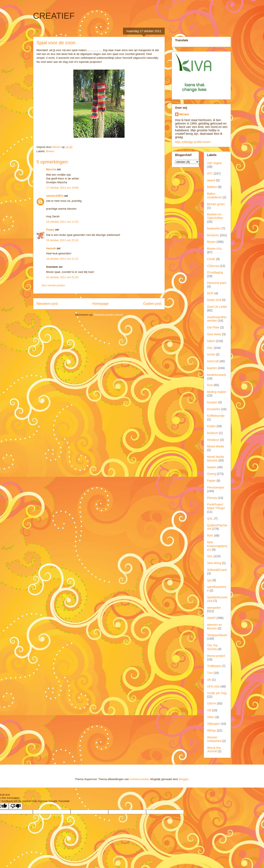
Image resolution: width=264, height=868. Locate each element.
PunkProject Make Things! (216, 506)
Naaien (212, 467)
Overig (211, 474)
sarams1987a (55, 196)
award (211, 180)
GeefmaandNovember (217, 319)
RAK (210, 536)
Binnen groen (216, 204)
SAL (210, 556)
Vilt (209, 710)
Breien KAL (215, 249)
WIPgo (212, 730)
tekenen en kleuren (214, 627)
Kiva (210, 385)
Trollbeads (214, 666)
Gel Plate (213, 327)
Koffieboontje (216, 416)
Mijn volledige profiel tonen (193, 142)
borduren (213, 235)
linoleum (213, 433)
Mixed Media (215, 446)
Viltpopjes (213, 724)
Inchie (211, 354)
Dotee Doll (214, 300)
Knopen (212, 402)
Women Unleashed (214, 739)
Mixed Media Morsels (215, 459)
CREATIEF (54, 16)
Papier (211, 481)
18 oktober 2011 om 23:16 (62, 240)
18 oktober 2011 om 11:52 (62, 222)
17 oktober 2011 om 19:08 (62, 188)
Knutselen (214, 409)
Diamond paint (217, 283)
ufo (209, 680)
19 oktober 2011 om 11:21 (62, 259)
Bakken (212, 187)
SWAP (211, 618)
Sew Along (214, 563)
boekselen (214, 228)
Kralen (211, 426)
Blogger (184, 779)
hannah (51, 248)
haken (211, 341)
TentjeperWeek (217, 635)
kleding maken (217, 392)
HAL (210, 348)
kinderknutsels (217, 375)
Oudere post (152, 304)
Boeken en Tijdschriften (215, 216)
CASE (211, 259)
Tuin (210, 673)
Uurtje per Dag (217, 693)
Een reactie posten (53, 285)
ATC (210, 173)
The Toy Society (212, 647)
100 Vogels (214, 163)
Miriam (184, 114)
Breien (50, 151)
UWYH (212, 703)
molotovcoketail (139, 779)
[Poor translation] (16, 806)
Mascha (51, 169)
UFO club (213, 686)
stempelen (214, 608)
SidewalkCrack (217, 570)
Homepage (100, 304)
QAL (210, 519)
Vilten (211, 717)
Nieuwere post (47, 304)
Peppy (50, 230)
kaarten (212, 368)
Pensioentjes (216, 487)
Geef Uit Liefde (217, 307)
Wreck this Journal (214, 750)
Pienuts (212, 498)
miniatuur (213, 440)
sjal (209, 580)
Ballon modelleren (214, 196)
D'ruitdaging (215, 272)
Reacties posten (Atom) (109, 315)
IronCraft (213, 361)
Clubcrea (213, 266)
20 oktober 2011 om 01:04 (62, 277)
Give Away (214, 334)
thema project (216, 656)
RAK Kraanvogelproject (217, 546)
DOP (210, 293)
